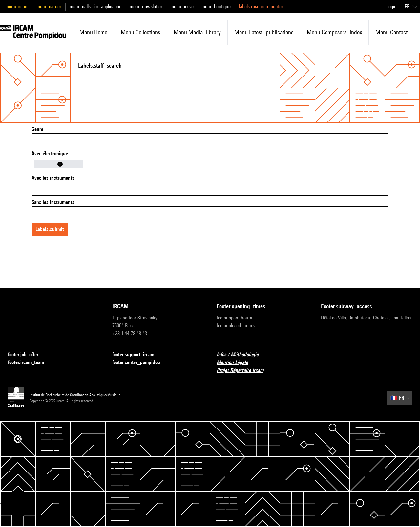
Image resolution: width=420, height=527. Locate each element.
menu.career (49, 6)
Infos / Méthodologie (241, 355)
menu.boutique (216, 6)
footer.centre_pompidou (140, 363)
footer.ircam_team (30, 363)
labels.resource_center (261, 6)
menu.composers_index (334, 32)
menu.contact (391, 32)
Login (391, 6)
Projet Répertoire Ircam (244, 371)
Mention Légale (236, 363)
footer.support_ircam (137, 355)
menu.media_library (197, 32)
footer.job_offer (27, 355)
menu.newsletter (146, 6)
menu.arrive (182, 6)
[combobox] (210, 140)
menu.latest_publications (264, 32)
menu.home (93, 32)
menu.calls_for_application (96, 6)
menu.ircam (17, 6)
